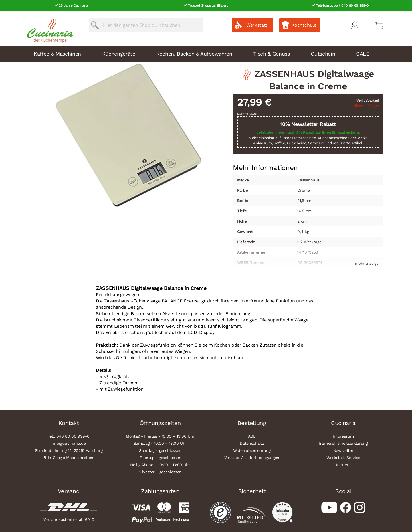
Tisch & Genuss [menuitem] (271, 53)
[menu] (206, 54)
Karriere (343, 464)
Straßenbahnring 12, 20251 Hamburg (69, 450)
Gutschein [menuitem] (323, 53)
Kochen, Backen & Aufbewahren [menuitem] (194, 53)
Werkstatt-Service (343, 457)
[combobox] (146, 25)
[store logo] (49, 29)
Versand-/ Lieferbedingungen (252, 457)
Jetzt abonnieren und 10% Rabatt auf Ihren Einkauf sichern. (308, 132)
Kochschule (304, 25)
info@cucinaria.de (69, 443)
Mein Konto (355, 25)
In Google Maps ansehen (71, 457)
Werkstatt (257, 25)
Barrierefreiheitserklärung (343, 443)
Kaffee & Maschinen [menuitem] (57, 53)
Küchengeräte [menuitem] (119, 53)
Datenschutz (252, 443)
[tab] (265, 167)
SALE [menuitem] (363, 53)
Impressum (343, 436)
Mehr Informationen (265, 167)
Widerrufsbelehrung (252, 450)
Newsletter (343, 450)
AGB (252, 436)
